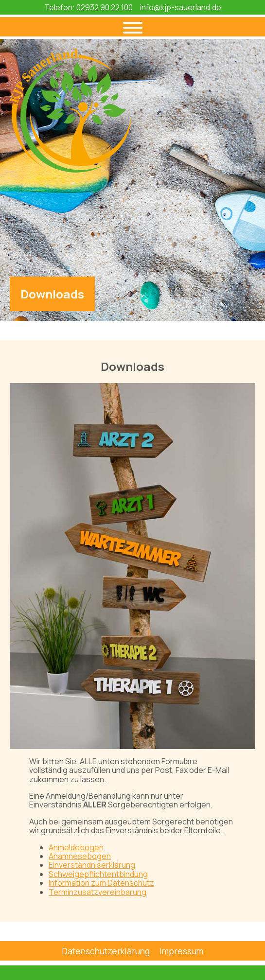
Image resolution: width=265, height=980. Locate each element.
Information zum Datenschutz (101, 883)
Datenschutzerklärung (106, 951)
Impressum (181, 951)
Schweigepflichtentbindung (98, 874)
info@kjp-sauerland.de (181, 7)
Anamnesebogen (80, 856)
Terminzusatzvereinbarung (97, 892)
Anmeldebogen (76, 847)
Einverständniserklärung (92, 865)
